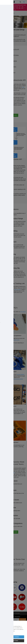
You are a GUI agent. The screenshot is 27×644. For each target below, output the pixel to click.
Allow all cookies (13, 637)
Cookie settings (14, 641)
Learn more (5, 633)
